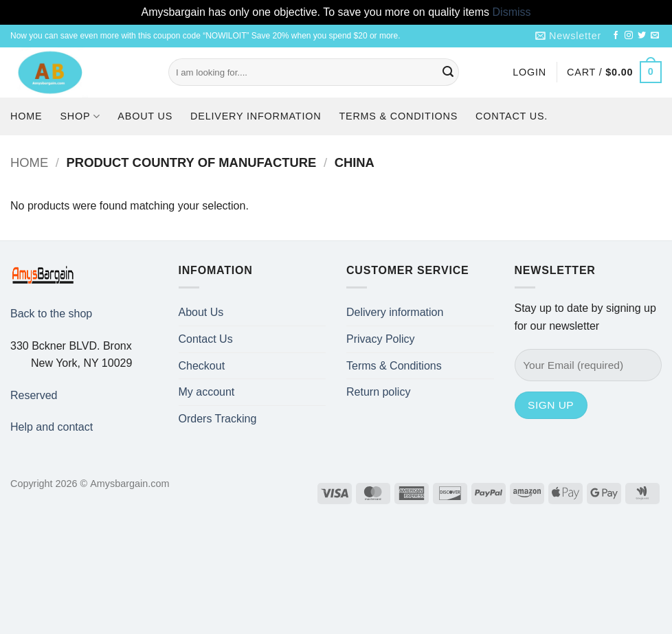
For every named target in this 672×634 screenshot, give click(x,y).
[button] (568, 36)
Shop (80, 116)
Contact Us (206, 339)
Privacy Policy (381, 339)
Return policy (378, 392)
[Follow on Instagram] (629, 36)
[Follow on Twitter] (642, 36)
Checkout (202, 366)
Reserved (34, 395)
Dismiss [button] (512, 12)
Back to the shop (51, 314)
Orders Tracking (218, 419)
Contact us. (512, 116)
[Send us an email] (655, 36)
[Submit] (449, 72)
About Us (145, 116)
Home (26, 116)
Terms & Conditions (398, 116)
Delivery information (256, 116)
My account (207, 392)
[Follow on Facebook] (616, 36)
